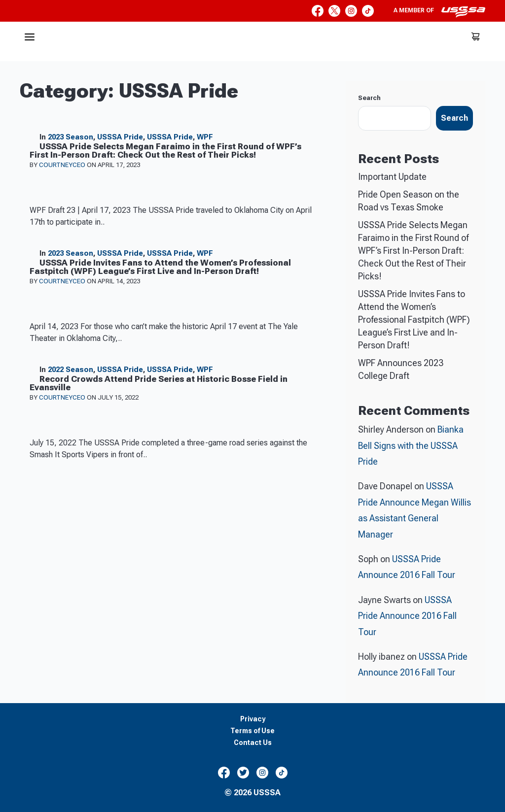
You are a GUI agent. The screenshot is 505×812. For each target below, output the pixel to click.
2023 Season (71, 137)
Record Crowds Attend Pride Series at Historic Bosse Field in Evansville (159, 383)
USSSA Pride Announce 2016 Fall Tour (407, 616)
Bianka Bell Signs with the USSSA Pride (411, 445)
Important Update (392, 177)
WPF (205, 137)
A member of (439, 12)
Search (369, 98)
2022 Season (71, 370)
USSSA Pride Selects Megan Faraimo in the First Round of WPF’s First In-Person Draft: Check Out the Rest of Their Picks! (413, 251)
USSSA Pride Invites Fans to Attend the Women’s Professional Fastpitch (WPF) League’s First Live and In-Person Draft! (414, 320)
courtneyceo (63, 165)
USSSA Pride (120, 137)
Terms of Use (252, 731)
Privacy (253, 719)
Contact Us (253, 743)
